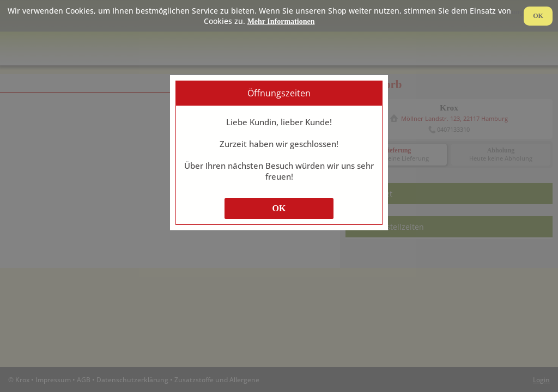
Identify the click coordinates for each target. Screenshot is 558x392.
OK (279, 208)
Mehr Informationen (281, 22)
